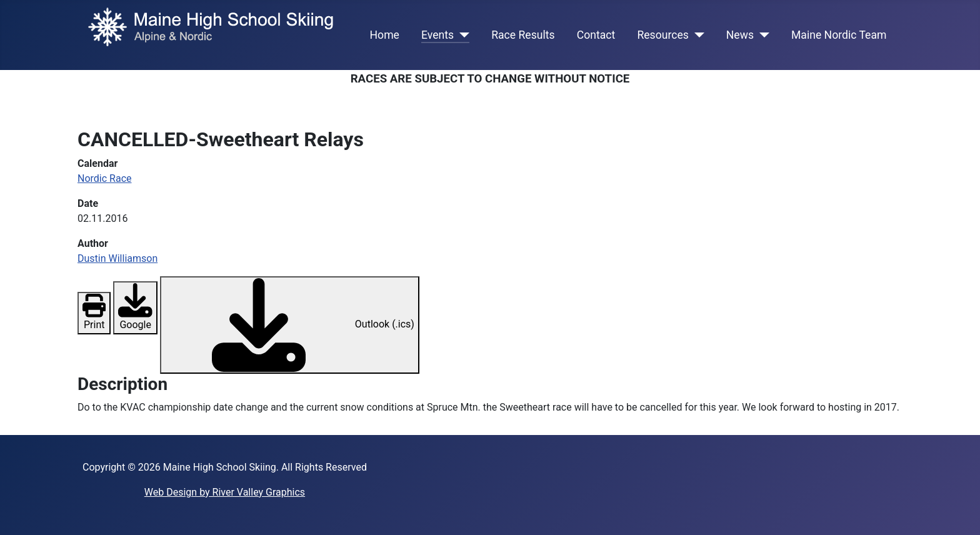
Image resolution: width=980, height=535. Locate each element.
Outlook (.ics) (290, 325)
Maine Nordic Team (839, 35)
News (740, 35)
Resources (662, 35)
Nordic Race (105, 178)
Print (94, 314)
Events (437, 35)
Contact (596, 35)
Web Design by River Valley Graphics (225, 492)
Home (385, 35)
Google (135, 312)
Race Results (523, 35)
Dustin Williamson (117, 258)
